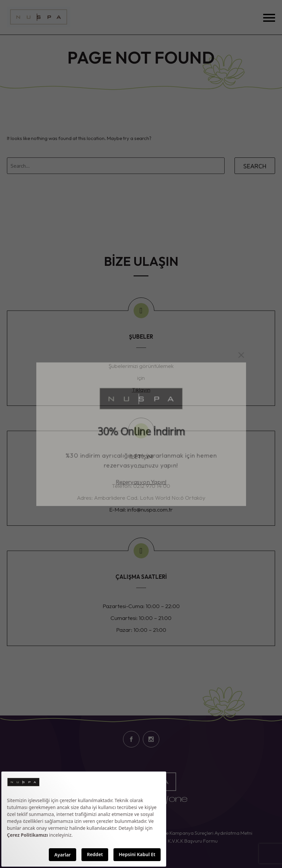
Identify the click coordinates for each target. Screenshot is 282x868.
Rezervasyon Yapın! (141, 486)
